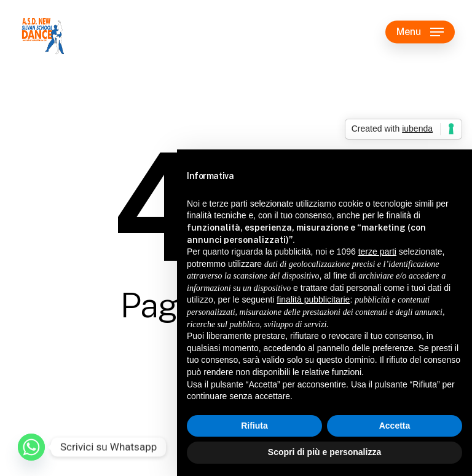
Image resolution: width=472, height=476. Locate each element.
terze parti (377, 252)
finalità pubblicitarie (313, 299)
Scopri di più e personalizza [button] (324, 452)
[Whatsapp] (31, 447)
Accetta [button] (395, 426)
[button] (420, 32)
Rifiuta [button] (254, 426)
